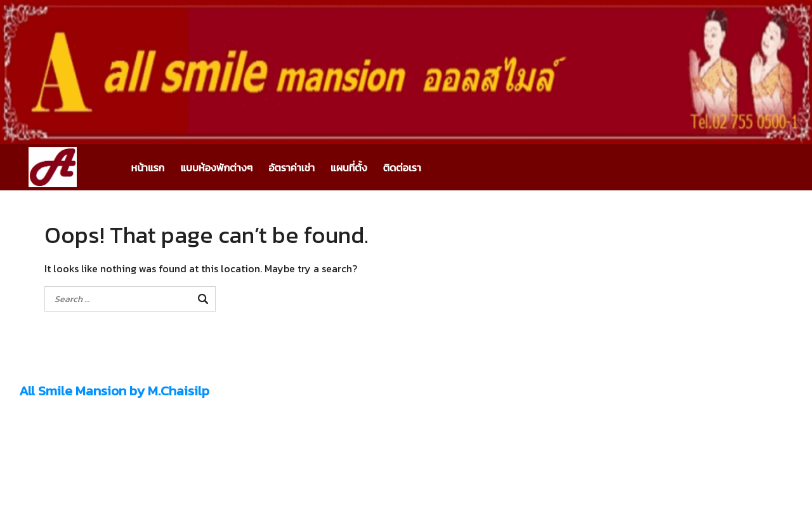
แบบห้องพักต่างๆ (216, 168)
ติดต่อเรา (402, 168)
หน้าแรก (148, 168)
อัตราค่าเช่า (291, 168)
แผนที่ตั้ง (349, 168)
